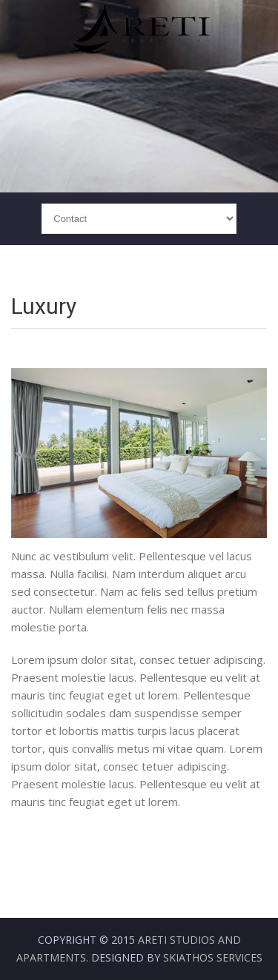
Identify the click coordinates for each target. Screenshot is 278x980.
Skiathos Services (213, 957)
